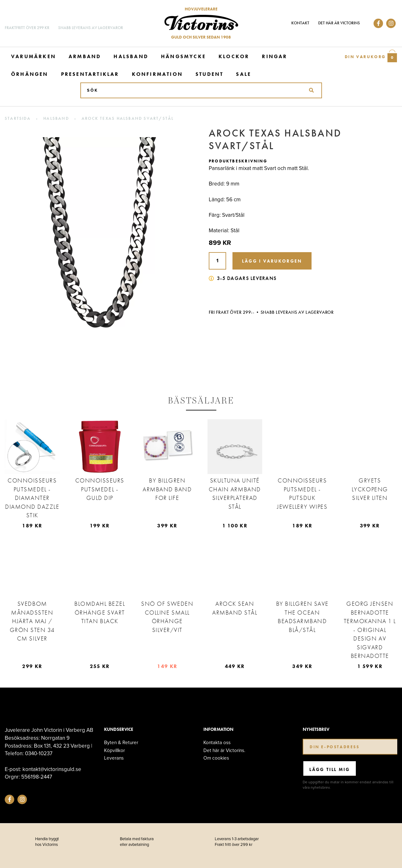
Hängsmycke (183, 56)
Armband (85, 56)
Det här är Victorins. (224, 750)
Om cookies (216, 758)
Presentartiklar (90, 74)
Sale (244, 74)
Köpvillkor (114, 750)
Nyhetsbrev (316, 729)
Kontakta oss (217, 742)
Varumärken (34, 56)
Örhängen (30, 74)
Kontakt (300, 23)
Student (209, 74)
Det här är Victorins (339, 23)
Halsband (131, 56)
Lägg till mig (330, 769)
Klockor (234, 56)
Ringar (275, 56)
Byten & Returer (121, 742)
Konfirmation (157, 74)
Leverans (114, 758)
